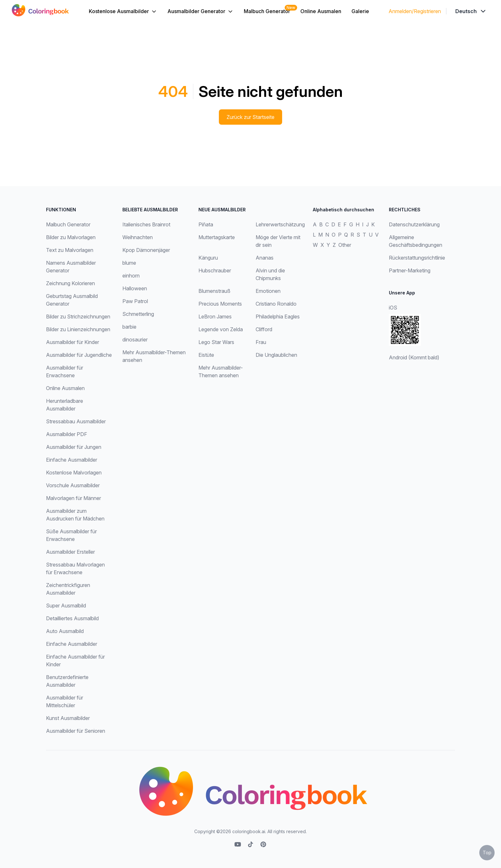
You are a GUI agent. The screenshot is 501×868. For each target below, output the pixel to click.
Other (345, 245)
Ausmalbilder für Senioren (76, 731)
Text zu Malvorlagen (70, 250)
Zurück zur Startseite (250, 117)
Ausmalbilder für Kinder (73, 342)
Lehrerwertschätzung (280, 224)
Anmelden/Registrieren (415, 11)
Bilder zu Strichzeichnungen (78, 317)
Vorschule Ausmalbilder (73, 485)
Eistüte (206, 355)
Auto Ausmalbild (65, 631)
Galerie (360, 11)
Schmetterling (138, 314)
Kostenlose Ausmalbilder (123, 11)
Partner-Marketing (410, 270)
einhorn (131, 276)
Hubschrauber (215, 270)
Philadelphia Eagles (278, 317)
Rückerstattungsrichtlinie (417, 258)
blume (129, 263)
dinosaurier (135, 340)
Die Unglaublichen (276, 355)
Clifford (264, 329)
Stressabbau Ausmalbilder (76, 421)
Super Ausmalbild (66, 606)
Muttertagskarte (217, 237)
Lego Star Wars (216, 342)
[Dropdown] (471, 11)
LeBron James (215, 317)
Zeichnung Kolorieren (70, 283)
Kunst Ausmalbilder (68, 718)
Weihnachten (138, 237)
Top (487, 852)
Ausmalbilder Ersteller (70, 552)
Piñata (206, 224)
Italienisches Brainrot (146, 224)
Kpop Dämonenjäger (146, 250)
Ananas (265, 258)
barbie (129, 327)
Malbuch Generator (267, 11)
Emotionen (268, 291)
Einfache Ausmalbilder (72, 460)
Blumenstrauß (214, 291)
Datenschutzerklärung (414, 224)
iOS (393, 308)
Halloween (135, 288)
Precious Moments (220, 304)
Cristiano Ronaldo (276, 304)
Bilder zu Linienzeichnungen (78, 329)
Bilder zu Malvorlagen (71, 237)
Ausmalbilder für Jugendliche (79, 355)
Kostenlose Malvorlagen (74, 473)
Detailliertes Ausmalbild (72, 618)
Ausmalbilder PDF (67, 434)
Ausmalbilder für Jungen (74, 447)
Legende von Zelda (221, 329)
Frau (261, 342)
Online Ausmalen (321, 11)
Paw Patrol (135, 301)
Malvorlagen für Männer (73, 498)
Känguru (208, 258)
